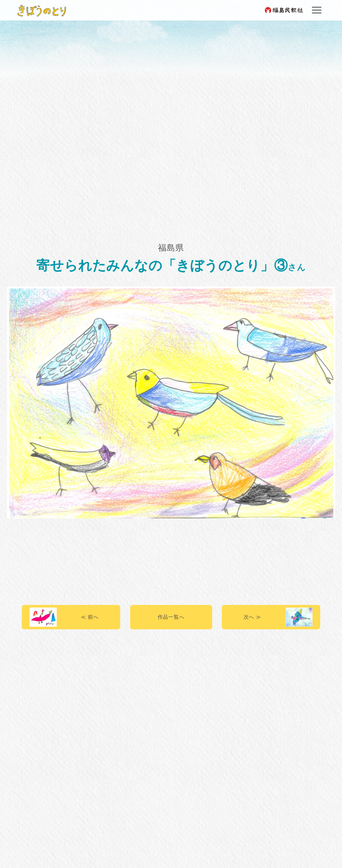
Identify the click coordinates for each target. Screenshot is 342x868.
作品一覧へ (171, 617)
